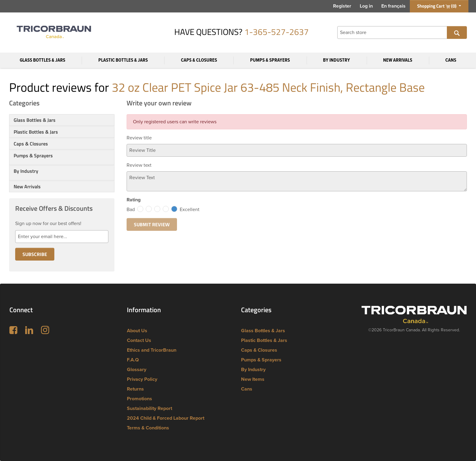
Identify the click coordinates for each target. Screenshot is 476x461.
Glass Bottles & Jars (42, 60)
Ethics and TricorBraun (152, 350)
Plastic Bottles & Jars (123, 60)
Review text (139, 165)
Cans (451, 60)
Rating (134, 200)
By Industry (337, 60)
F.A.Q (133, 360)
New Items (253, 379)
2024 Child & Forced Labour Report (166, 418)
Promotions (139, 399)
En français (393, 6)
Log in (366, 6)
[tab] (62, 120)
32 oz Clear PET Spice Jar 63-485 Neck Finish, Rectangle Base (268, 87)
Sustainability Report (150, 408)
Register (342, 6)
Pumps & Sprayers (270, 60)
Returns (135, 389)
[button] (62, 163)
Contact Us (139, 340)
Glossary (137, 370)
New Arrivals (398, 60)
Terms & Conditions (148, 428)
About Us (137, 331)
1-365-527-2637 (277, 32)
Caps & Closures (199, 60)
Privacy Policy (142, 379)
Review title (139, 138)
